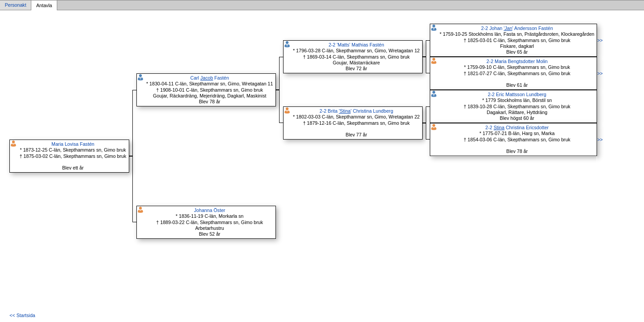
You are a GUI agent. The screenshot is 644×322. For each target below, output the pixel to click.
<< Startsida (22, 315)
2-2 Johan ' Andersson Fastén (517, 28)
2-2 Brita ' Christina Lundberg (356, 111)
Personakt (16, 5)
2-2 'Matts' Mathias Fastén (356, 45)
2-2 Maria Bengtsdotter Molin (517, 61)
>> (600, 40)
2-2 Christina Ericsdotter (517, 127)
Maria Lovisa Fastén (73, 144)
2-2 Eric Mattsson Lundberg (517, 94)
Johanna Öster (210, 210)
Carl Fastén (209, 78)
